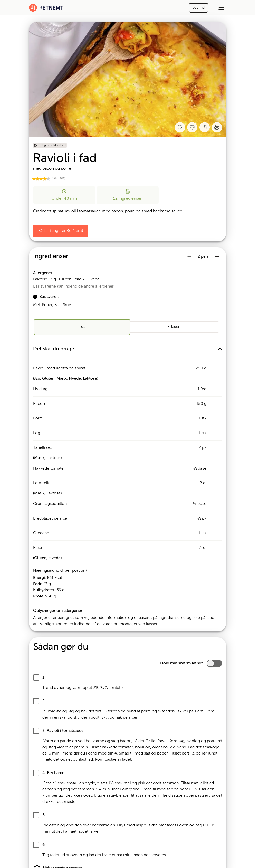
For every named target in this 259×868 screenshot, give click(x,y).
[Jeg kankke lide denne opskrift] (192, 127)
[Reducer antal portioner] (189, 257)
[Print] (217, 127)
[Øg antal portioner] (217, 257)
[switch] (214, 663)
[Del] (205, 127)
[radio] (82, 327)
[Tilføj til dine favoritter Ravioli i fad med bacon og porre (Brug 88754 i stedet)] (180, 127)
